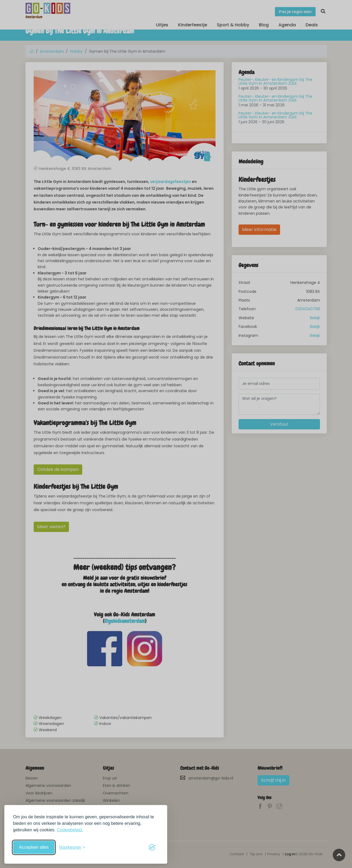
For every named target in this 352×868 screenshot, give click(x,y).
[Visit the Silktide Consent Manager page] (152, 847)
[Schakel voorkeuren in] (72, 847)
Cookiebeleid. (70, 830)
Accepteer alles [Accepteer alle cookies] (34, 847)
